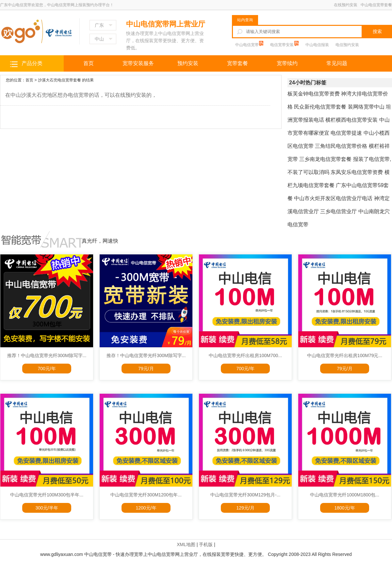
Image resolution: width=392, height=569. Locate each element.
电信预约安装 (347, 45)
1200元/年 (146, 508)
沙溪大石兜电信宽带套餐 (59, 80)
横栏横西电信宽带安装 (351, 120)
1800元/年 (344, 508)
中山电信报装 (317, 45)
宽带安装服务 (138, 63)
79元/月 (146, 369)
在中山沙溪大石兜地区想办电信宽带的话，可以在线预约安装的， (81, 95)
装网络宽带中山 (366, 107)
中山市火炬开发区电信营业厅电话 (333, 198)
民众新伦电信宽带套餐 (320, 107)
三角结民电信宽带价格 (341, 146)
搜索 (377, 31)
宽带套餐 (237, 63)
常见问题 (337, 63)
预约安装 (188, 63)
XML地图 (186, 544)
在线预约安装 (346, 5)
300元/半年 (47, 508)
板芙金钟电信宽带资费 (314, 94)
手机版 (206, 544)
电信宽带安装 (282, 45)
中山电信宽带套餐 (376, 5)
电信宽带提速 (346, 133)
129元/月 (245, 508)
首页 (89, 63)
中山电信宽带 (247, 45)
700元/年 (47, 369)
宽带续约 (287, 63)
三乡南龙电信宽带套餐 (325, 159)
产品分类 (32, 63)
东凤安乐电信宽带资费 (357, 172)
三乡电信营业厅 (338, 211)
